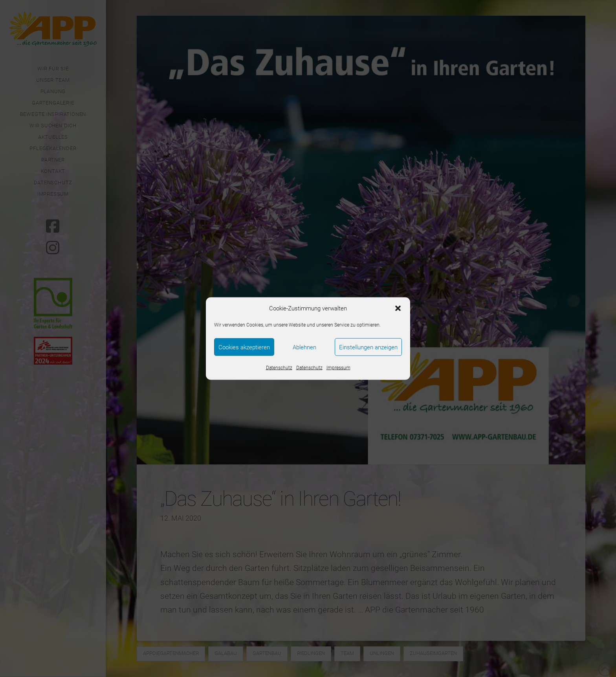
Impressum (338, 368)
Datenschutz (279, 368)
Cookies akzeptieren (244, 347)
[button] (398, 308)
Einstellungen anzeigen (368, 347)
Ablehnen (304, 347)
